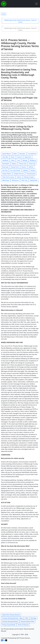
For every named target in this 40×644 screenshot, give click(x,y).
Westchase (6, 180)
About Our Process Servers (11, 615)
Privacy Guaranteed (9, 625)
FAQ (27, 618)
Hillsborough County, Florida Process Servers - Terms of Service (20, 21)
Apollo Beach (7, 154)
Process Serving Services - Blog (12, 618)
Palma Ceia (23, 164)
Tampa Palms (7, 174)
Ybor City (24, 180)
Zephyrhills (34, 180)
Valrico (19, 177)
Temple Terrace (19, 174)
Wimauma (15, 180)
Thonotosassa (31, 174)
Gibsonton (28, 157)
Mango (25, 160)
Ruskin (24, 167)
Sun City (5, 170)
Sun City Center (15, 170)
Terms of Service (23, 625)
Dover (13, 157)
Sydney (25, 170)
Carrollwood (32, 154)
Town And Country (8, 177)
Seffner (31, 167)
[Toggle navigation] (36, 4)
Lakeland (5, 160)
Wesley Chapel (29, 177)
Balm (15, 154)
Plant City (32, 164)
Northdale (6, 164)
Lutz (19, 160)
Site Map (33, 618)
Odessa (14, 164)
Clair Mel (5, 157)
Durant (20, 157)
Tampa (33, 170)
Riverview (5, 167)
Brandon (22, 154)
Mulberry (33, 160)
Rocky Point (15, 167)
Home (4, 14)
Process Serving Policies (10, 621)
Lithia (13, 160)
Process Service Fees (27, 621)
